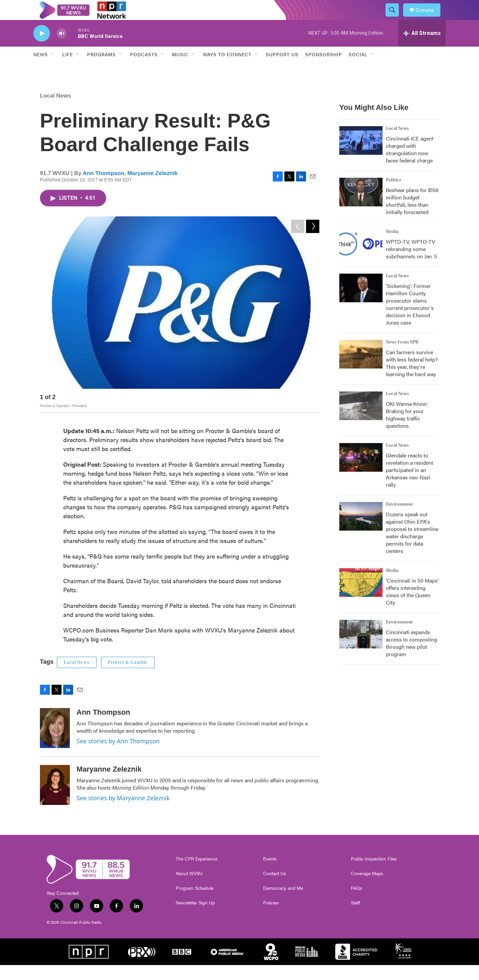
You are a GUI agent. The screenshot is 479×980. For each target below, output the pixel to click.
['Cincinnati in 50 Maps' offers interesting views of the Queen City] (361, 598)
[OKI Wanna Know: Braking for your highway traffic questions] (361, 421)
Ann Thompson (104, 188)
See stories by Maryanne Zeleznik (123, 813)
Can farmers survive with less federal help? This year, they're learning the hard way (412, 378)
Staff (355, 918)
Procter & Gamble (128, 677)
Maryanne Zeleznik (153, 188)
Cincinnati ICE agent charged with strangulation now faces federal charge (410, 164)
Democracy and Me (283, 903)
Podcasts (144, 69)
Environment (399, 519)
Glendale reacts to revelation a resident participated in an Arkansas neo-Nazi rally (409, 485)
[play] (42, 48)
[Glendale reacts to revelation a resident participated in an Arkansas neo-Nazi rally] (361, 472)
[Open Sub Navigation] (53, 69)
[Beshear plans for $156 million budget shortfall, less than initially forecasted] (361, 207)
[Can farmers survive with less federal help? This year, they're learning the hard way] (361, 369)
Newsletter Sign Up (195, 918)
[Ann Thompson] (55, 743)
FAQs (357, 903)
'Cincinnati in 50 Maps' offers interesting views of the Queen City (412, 606)
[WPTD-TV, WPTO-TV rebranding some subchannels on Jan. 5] (361, 259)
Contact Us (275, 888)
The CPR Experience (196, 874)
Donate (429, 17)
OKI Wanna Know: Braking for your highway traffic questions (407, 430)
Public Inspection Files (374, 874)
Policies (271, 918)
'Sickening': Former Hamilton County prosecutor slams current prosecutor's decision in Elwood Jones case (410, 319)
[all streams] (422, 48)
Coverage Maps (367, 888)
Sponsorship (323, 69)
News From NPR (402, 357)
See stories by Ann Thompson (118, 756)
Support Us (282, 69)
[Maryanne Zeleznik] (55, 800)
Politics (394, 195)
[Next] (313, 413)
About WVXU (189, 888)
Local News (56, 111)
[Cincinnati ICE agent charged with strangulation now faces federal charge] (361, 155)
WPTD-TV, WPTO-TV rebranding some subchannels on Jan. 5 (411, 264)
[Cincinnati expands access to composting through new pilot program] (361, 649)
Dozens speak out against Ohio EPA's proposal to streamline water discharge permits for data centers (412, 547)
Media (392, 247)
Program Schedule (195, 903)
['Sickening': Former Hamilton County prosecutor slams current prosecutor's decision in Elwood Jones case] (361, 303)
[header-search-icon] (395, 18)
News (41, 69)
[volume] (62, 48)
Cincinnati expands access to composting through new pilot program (411, 658)
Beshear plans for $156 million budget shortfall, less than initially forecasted (412, 216)
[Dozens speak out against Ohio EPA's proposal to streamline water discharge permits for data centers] (361, 531)
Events (270, 874)
